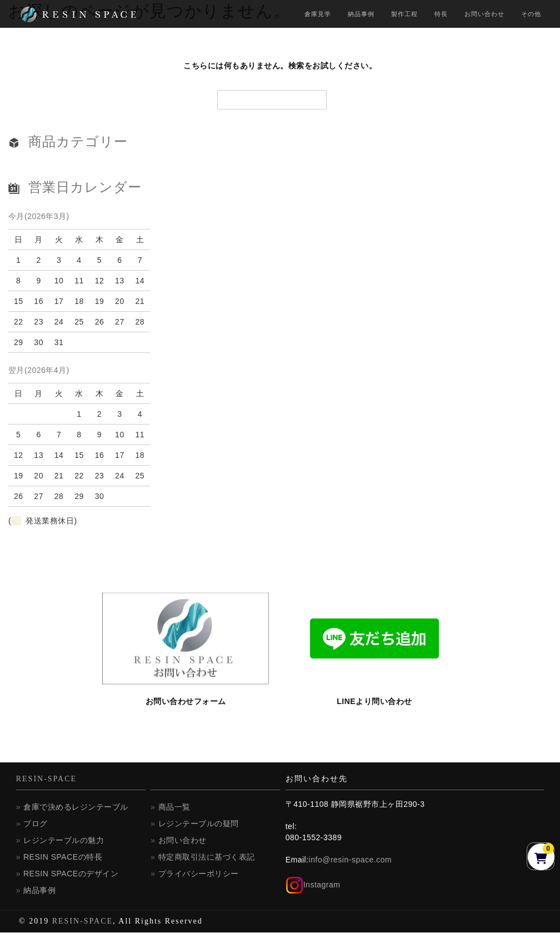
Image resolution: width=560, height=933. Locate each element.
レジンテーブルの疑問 (199, 824)
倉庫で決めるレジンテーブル (76, 807)
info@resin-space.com (351, 860)
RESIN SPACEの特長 (63, 857)
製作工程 (404, 14)
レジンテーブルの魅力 (64, 841)
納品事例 (361, 14)
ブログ (36, 824)
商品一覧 (174, 807)
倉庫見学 (318, 14)
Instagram (313, 885)
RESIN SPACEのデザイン (71, 874)
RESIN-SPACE (46, 779)
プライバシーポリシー (199, 874)
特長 (441, 14)
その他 (531, 14)
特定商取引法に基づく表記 (207, 857)
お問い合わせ (484, 14)
